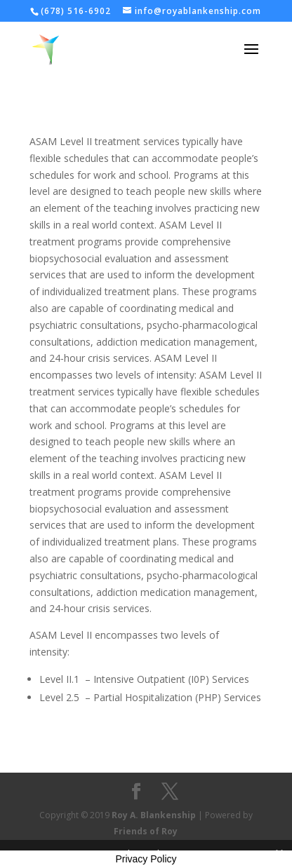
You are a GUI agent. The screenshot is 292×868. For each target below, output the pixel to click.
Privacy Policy (146, 859)
